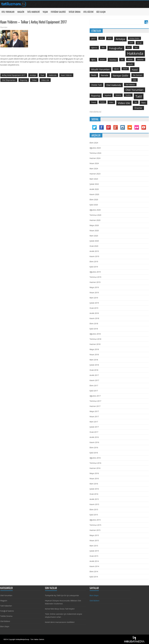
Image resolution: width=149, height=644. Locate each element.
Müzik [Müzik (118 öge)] (125, 69)
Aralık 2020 (94, 189)
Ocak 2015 (94, 556)
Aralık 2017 (94, 375)
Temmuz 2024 (95, 153)
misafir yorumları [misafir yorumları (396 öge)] (101, 69)
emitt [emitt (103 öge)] (131, 43)
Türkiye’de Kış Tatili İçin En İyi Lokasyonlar (62, 595)
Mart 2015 (94, 546)
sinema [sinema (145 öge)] (118, 95)
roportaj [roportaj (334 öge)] (96, 96)
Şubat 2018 (94, 365)
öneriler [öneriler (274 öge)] (138, 108)
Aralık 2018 (94, 313)
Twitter (94, 127)
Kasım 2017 (94, 380)
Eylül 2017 (94, 391)
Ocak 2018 (94, 370)
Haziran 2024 (95, 158)
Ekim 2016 (94, 447)
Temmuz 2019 (95, 277)
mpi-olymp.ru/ (95, 111)
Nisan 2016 (94, 478)
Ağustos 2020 (95, 210)
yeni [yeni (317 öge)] (143, 103)
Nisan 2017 (94, 417)
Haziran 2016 (95, 468)
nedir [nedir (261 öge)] (94, 75)
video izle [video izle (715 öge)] (124, 103)
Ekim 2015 (94, 509)
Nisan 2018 (94, 355)
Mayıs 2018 (94, 349)
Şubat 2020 (94, 241)
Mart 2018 (94, 360)
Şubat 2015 (94, 551)
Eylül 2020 (94, 205)
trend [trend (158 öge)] (94, 102)
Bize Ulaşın (101, 12)
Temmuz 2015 (95, 525)
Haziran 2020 (95, 220)
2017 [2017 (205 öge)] (93, 39)
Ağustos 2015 (95, 520)
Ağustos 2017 (95, 396)
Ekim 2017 (94, 386)
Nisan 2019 (94, 293)
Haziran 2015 (95, 530)
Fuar (42, 75)
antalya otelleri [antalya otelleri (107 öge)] (134, 38)
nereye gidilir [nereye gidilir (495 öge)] (121, 76)
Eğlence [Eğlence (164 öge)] (94, 48)
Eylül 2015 (94, 515)
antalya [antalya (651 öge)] (120, 39)
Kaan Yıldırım (66, 75)
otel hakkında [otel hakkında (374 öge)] (114, 85)
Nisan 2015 (94, 540)
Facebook (101, 127)
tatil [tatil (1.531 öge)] (139, 96)
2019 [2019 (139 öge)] (110, 38)
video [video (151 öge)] (111, 102)
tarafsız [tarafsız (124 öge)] (128, 95)
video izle (45, 80)
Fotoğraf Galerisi (58, 12)
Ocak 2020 (94, 246)
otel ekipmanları (9, 80)
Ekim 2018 (94, 324)
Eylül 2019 (94, 267)
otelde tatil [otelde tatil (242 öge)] (97, 85)
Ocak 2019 (94, 308)
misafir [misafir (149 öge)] (130, 64)
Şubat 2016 (94, 489)
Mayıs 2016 (94, 473)
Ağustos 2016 (95, 458)
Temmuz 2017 (95, 401)
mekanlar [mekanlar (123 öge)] (140, 59)
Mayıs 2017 (94, 411)
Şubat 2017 (94, 427)
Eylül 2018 (94, 329)
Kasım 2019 (94, 256)
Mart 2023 (94, 179)
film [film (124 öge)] (103, 48)
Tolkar (34, 80)
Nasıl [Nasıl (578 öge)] (135, 70)
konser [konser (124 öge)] (130, 59)
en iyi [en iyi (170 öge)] (139, 43)
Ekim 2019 (94, 262)
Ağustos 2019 (95, 272)
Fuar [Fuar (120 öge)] (129, 47)
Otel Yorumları (8, 12)
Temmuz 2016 (95, 463)
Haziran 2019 (95, 282)
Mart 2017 (94, 422)
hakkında (52, 75)
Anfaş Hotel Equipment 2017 (14, 75)
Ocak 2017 (94, 432)
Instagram (123, 127)
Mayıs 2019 (94, 287)
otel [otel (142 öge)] (135, 80)
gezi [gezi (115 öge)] (136, 47)
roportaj (24, 80)
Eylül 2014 (94, 577)
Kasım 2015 (94, 504)
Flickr (137, 127)
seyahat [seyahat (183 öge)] (108, 95)
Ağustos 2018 (95, 334)
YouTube (144, 127)
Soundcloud (130, 127)
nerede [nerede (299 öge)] (105, 75)
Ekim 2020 (94, 200)
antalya (33, 75)
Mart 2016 (94, 484)
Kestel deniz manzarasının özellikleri (60, 622)
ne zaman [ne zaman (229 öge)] (138, 75)
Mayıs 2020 (94, 225)
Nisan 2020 (94, 231)
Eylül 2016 (94, 453)
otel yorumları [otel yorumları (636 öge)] (135, 90)
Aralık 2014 (94, 561)
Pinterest (109, 127)
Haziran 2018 (95, 344)
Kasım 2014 (94, 566)
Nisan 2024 (94, 163)
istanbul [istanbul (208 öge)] (113, 60)
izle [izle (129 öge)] (122, 60)
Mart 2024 (94, 169)
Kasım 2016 (94, 442)
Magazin (21, 12)
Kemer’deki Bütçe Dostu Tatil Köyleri (60, 609)
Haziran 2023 (95, 174)
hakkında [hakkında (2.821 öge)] (135, 53)
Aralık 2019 (94, 251)
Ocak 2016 (94, 494)
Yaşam (45, 12)
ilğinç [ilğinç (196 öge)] (93, 60)
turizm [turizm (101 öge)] (102, 102)
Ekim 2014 (94, 571)
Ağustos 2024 (95, 148)
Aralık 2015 (94, 499)
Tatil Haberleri (33, 12)
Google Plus (116, 127)
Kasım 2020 (94, 194)
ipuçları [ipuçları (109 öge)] (102, 59)
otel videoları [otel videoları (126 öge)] (130, 85)
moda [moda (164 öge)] (116, 69)
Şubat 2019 (94, 303)
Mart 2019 (94, 298)
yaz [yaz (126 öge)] (136, 102)
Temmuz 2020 (95, 215)
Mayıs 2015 (94, 535)
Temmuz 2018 (95, 339)
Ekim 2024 (94, 143)
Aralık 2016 (94, 437)
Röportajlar (4, 27)
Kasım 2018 (94, 318)
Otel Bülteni (88, 12)
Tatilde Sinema (75, 12)
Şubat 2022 (94, 184)
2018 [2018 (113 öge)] (102, 38)
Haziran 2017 (95, 406)
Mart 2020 (94, 236)
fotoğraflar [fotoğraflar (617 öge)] (116, 48)
